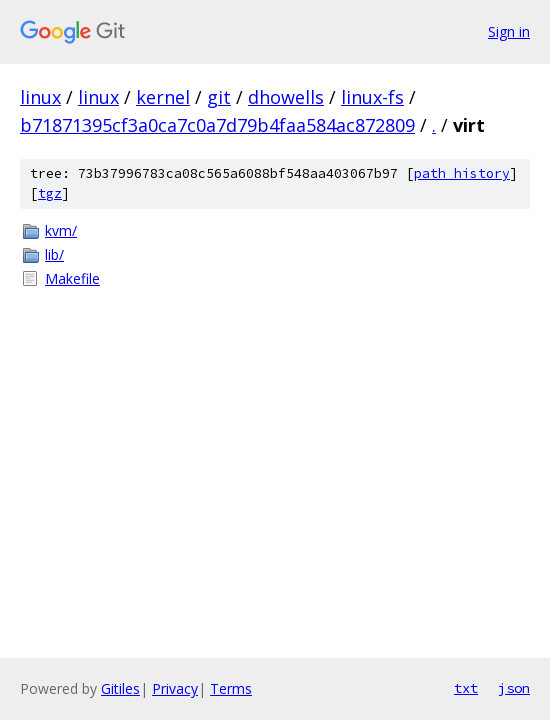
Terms (231, 688)
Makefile (72, 278)
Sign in (509, 31)
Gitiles (120, 688)
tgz (50, 193)
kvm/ (61, 230)
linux (40, 97)
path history (462, 173)
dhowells (286, 97)
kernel (163, 97)
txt (466, 688)
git (219, 97)
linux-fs (372, 97)
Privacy (175, 688)
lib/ (54, 254)
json (514, 688)
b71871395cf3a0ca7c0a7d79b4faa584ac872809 (217, 125)
